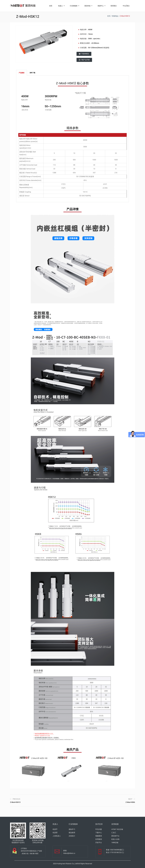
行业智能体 (74, 6)
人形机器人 (57, 836)
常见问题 (99, 829)
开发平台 (99, 843)
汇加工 (114, 833)
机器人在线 (115, 839)
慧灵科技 (88, 6)
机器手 (55, 829)
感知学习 (72, 829)
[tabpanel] (72, 139)
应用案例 (99, 839)
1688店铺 (115, 843)
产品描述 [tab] (22, 73)
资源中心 (101, 6)
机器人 (61, 6)
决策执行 (72, 836)
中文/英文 (126, 6)
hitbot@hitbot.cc (69, 853)
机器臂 (55, 833)
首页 (51, 6)
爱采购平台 (115, 836)
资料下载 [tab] (32, 73)
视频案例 (99, 836)
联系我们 (114, 6)
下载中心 (99, 833)
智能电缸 (115, 16)
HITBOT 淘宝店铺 (117, 829)
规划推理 (72, 833)
